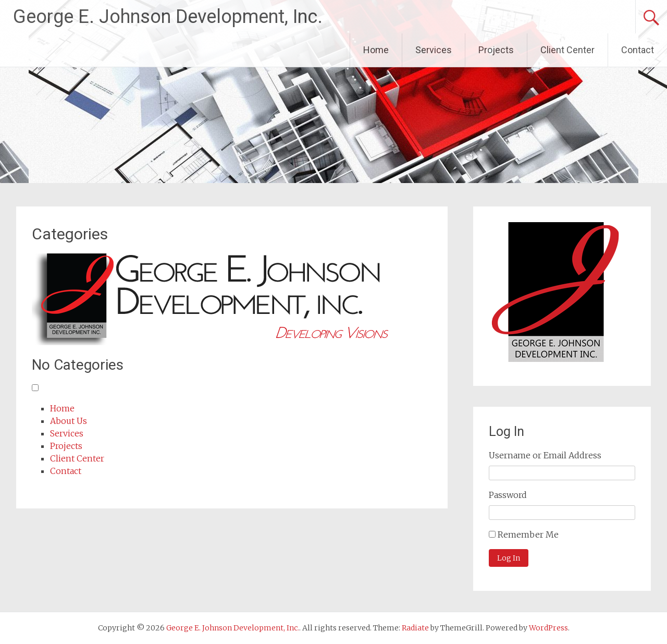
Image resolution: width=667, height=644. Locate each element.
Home (376, 50)
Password (508, 495)
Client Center (567, 50)
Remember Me (528, 534)
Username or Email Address (545, 455)
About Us (69, 421)
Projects (496, 50)
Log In (509, 558)
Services (434, 50)
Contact (638, 50)
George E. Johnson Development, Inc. (168, 17)
